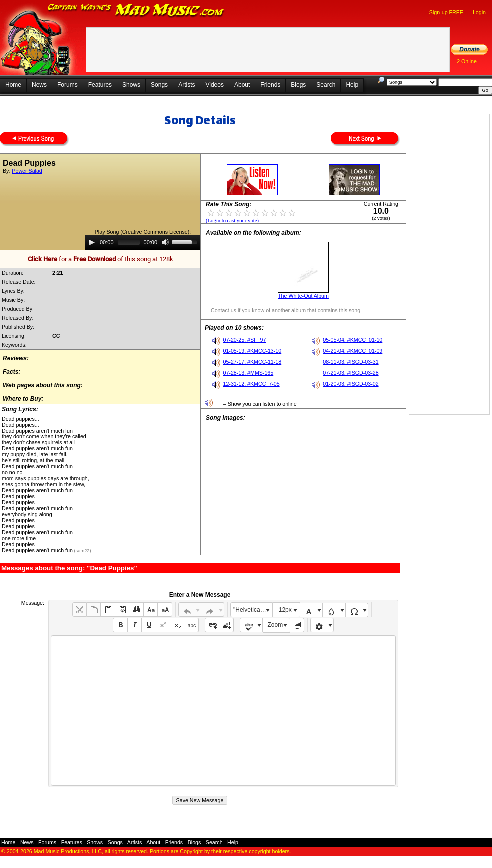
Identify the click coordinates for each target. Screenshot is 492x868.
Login (479, 12)
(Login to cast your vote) (232, 220)
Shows (131, 85)
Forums (68, 85)
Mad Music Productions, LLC (68, 851)
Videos (214, 85)
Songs (159, 85)
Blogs (298, 85)
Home (13, 85)
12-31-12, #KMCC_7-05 (251, 384)
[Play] (92, 242)
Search (326, 85)
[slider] (129, 242)
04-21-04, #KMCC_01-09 (352, 351)
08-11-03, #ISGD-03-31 (350, 362)
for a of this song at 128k (101, 259)
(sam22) (82, 551)
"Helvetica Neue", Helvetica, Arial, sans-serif (253, 610)
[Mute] (165, 242)
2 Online (467, 61)
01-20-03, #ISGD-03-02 (350, 384)
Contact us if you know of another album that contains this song (285, 310)
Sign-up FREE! (447, 12)
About (242, 85)
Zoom (275, 625)
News (39, 85)
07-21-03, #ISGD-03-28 (350, 373)
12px (285, 610)
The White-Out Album (303, 296)
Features (100, 85)
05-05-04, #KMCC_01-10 (352, 340)
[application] (143, 242)
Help (352, 85)
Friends (270, 85)
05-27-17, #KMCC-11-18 (252, 362)
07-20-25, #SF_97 (245, 340)
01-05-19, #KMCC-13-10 (252, 351)
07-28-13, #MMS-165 (248, 373)
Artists (187, 85)
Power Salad (27, 171)
